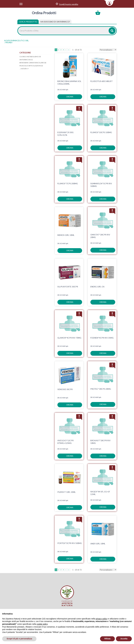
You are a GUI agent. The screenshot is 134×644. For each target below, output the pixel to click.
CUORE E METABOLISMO (30, 57)
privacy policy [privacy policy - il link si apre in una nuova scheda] (102, 619)
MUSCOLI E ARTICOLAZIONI (31, 66)
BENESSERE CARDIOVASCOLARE (33, 63)
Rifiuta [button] (108, 639)
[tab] (55, 22)
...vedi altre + (24, 69)
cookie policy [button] (42, 624)
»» (69, 50)
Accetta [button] (124, 639)
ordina (70, 97)
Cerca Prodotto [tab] (28, 22)
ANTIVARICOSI (26, 60)
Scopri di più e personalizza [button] (19, 639)
